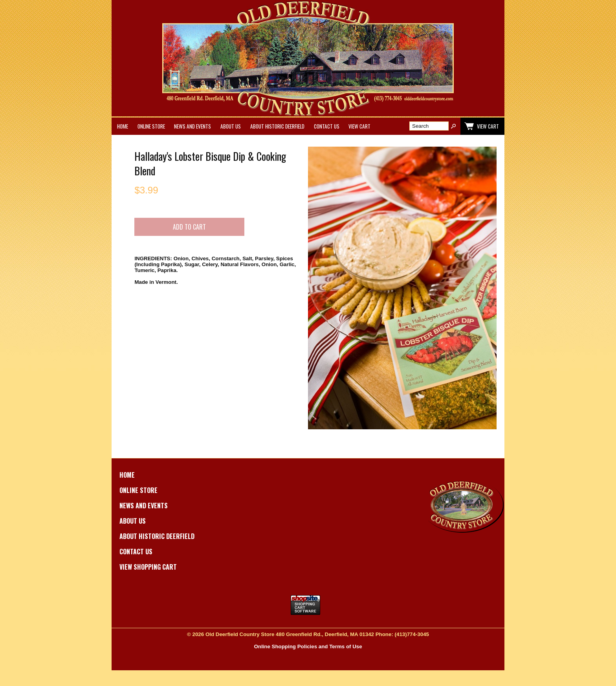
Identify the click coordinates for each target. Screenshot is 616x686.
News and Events (192, 126)
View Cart (359, 126)
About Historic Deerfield (277, 126)
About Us (231, 126)
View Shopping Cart (148, 567)
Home (123, 126)
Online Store (151, 126)
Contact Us (327, 126)
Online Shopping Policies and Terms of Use (308, 646)
